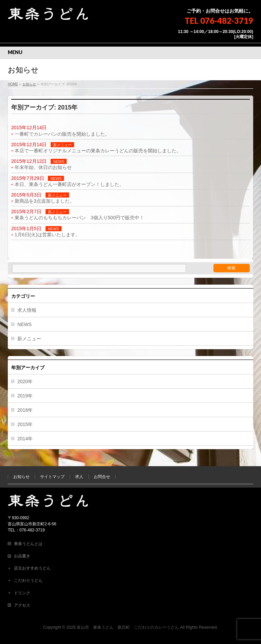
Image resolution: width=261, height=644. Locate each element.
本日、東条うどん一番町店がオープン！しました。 (69, 184)
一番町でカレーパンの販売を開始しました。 (62, 134)
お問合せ (102, 477)
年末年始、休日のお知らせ (43, 167)
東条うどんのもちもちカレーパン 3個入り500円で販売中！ (79, 218)
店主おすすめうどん (32, 568)
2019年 (25, 396)
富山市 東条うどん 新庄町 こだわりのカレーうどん (128, 627)
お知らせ (21, 477)
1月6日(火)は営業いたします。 (47, 235)
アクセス (22, 605)
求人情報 (27, 310)
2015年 (25, 424)
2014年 (25, 439)
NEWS (59, 162)
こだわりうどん (28, 580)
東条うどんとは (28, 544)
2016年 (25, 410)
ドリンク (22, 593)
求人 (79, 477)
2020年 (25, 382)
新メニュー (62, 145)
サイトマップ (52, 477)
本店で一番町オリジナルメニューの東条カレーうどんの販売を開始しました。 (98, 151)
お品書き (22, 556)
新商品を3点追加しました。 (45, 201)
